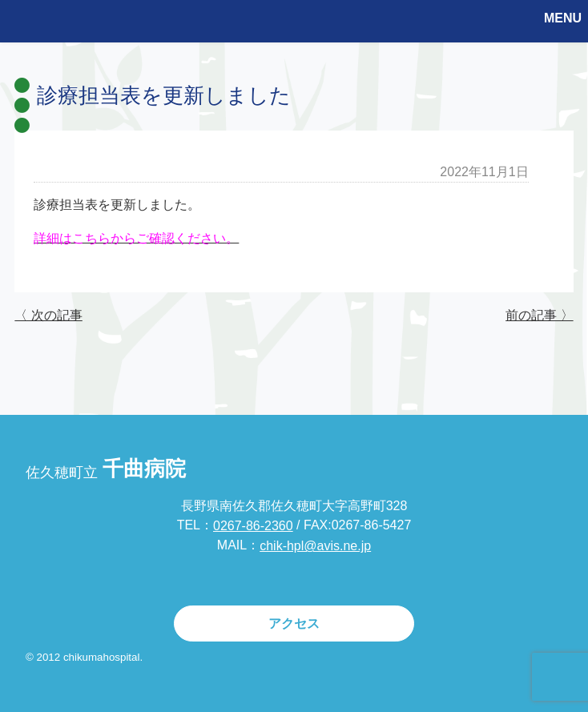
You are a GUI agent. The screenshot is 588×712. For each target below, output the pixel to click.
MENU (563, 18)
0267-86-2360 (253, 526)
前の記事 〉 (539, 315)
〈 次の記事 (48, 315)
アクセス (294, 624)
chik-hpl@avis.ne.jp (315, 546)
